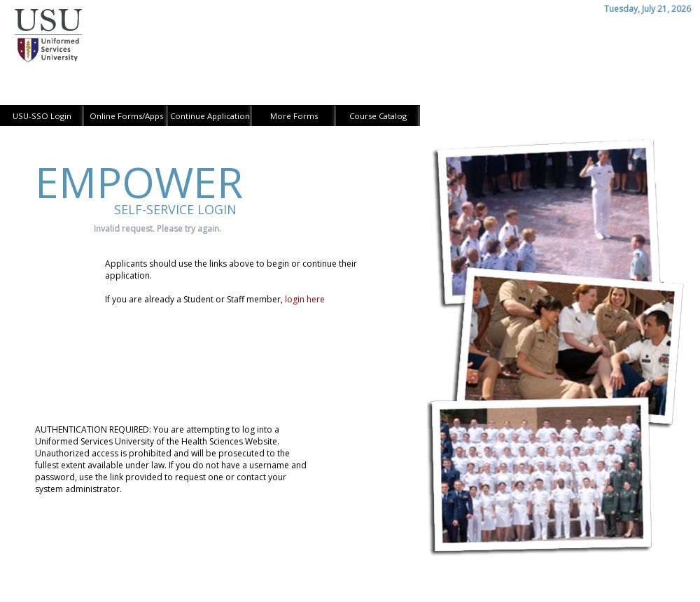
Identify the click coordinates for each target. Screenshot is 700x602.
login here (305, 299)
